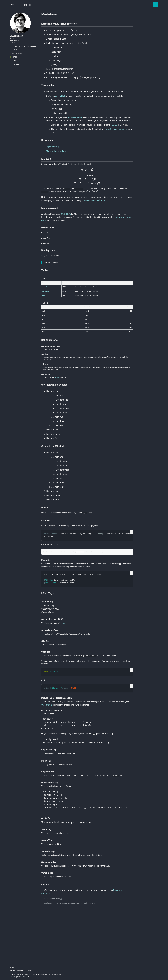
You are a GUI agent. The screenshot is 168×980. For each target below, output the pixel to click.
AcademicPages (43, 975)
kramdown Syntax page (52, 227)
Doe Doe (45, 305)
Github (14, 66)
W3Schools (60, 728)
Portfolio (29, 5)
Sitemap (14, 967)
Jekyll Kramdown (76, 119)
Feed (30, 971)
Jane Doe (46, 301)
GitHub (21, 971)
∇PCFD (13, 5)
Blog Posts (53, 5)
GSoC (41, 5)
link (65, 643)
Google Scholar (17, 58)
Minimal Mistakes (61, 975)
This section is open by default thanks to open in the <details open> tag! (87, 766)
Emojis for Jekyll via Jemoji (117, 131)
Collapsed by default (53, 734)
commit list (61, 98)
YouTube (15, 69)
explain (58, 389)
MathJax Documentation (58, 154)
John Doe (46, 297)
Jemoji (115, 127)
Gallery (65, 5)
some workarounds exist (110, 206)
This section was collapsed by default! (87, 734)
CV (74, 5)
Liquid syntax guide (55, 150)
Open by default (51, 764)
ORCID (14, 62)
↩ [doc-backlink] (63, 927)
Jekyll (34, 975)
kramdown (68, 221)
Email (13, 55)
